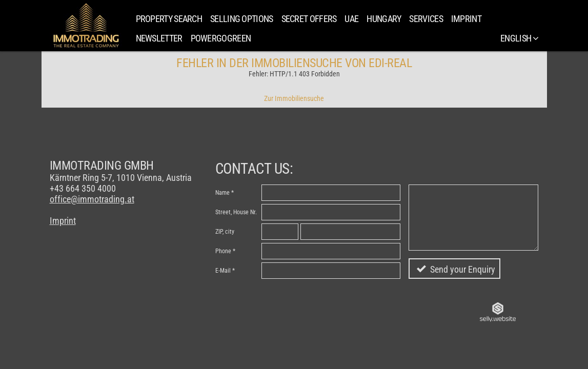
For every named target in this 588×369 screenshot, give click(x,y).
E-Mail (223, 271)
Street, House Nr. (236, 212)
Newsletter (159, 38)
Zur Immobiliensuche (294, 98)
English (519, 38)
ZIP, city (225, 232)
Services (426, 19)
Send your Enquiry (463, 269)
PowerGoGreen (221, 38)
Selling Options (242, 19)
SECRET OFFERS (309, 19)
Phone (223, 251)
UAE (351, 19)
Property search (169, 19)
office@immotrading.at (92, 199)
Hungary (384, 19)
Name (222, 193)
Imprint (466, 19)
